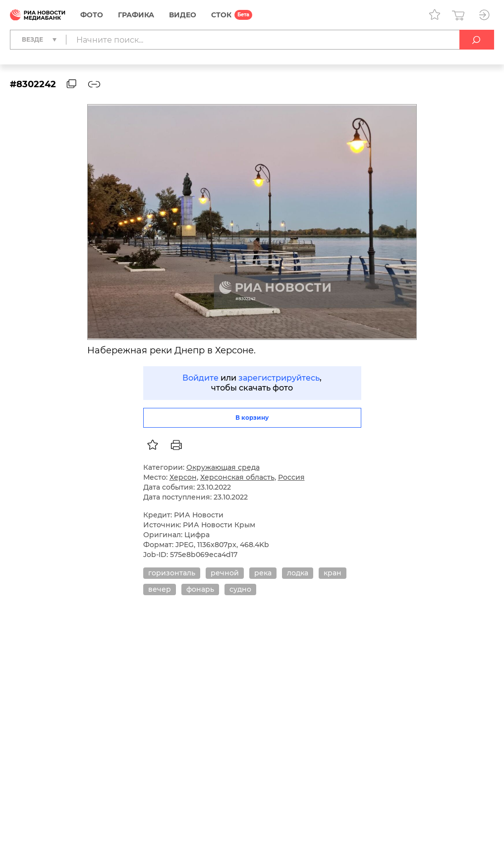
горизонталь (172, 573)
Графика (136, 15)
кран (333, 573)
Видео (183, 15)
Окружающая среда (223, 467)
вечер (160, 589)
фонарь (200, 589)
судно (240, 589)
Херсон (183, 477)
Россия (291, 477)
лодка (298, 573)
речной (225, 573)
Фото (92, 15)
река (263, 573)
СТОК (221, 15)
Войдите (200, 378)
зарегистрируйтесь (279, 378)
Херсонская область (237, 477)
